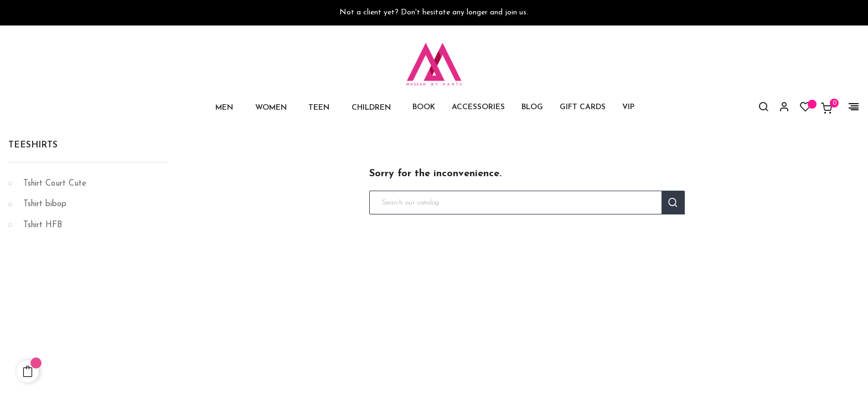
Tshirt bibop (45, 204)
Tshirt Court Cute (55, 184)
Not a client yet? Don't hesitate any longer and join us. (434, 12)
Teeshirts (33, 145)
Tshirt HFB (43, 225)
